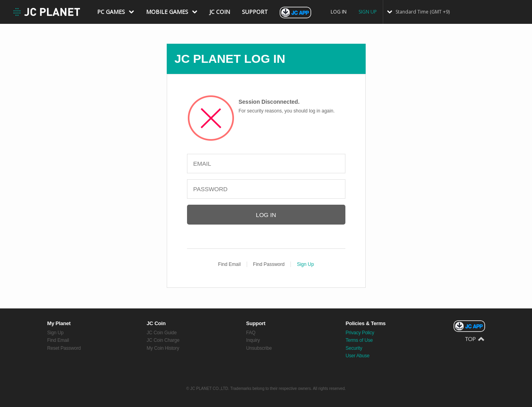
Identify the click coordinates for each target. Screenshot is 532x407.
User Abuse (358, 356)
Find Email (229, 264)
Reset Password (64, 348)
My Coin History (163, 348)
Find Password (269, 264)
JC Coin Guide (162, 333)
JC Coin (156, 323)
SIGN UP (368, 12)
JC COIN (220, 12)
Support (256, 323)
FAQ (251, 333)
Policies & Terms (366, 323)
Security (354, 348)
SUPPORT (255, 12)
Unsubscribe (259, 348)
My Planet (59, 323)
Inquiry (253, 340)
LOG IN (339, 12)
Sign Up (305, 264)
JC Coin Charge (163, 340)
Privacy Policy (360, 333)
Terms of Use (359, 340)
